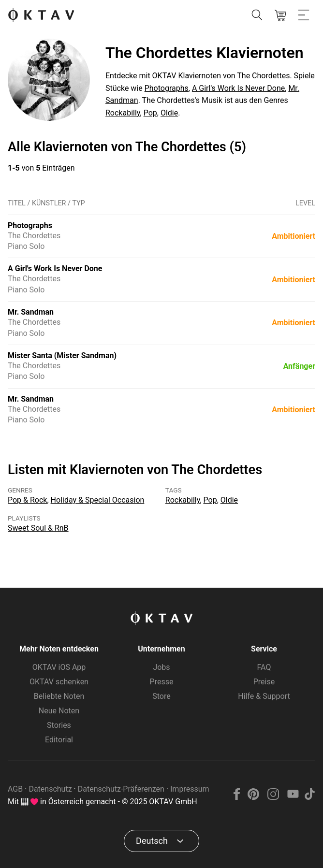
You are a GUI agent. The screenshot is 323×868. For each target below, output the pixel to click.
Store (161, 696)
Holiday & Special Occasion (98, 500)
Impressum (190, 789)
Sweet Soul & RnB (38, 528)
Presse (162, 682)
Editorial (59, 740)
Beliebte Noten (59, 696)
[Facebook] (237, 797)
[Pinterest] (254, 797)
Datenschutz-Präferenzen (121, 789)
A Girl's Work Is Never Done (238, 88)
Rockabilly (123, 113)
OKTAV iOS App (59, 667)
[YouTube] (293, 797)
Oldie (169, 113)
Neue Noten (59, 711)
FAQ (264, 667)
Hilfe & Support (264, 696)
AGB (15, 789)
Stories (59, 725)
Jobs (161, 667)
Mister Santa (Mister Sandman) (62, 355)
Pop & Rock (27, 500)
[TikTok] (309, 797)
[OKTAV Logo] (41, 16)
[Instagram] (273, 797)
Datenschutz (50, 789)
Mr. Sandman (31, 312)
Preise (264, 682)
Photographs (167, 88)
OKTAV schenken (59, 682)
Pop (150, 113)
